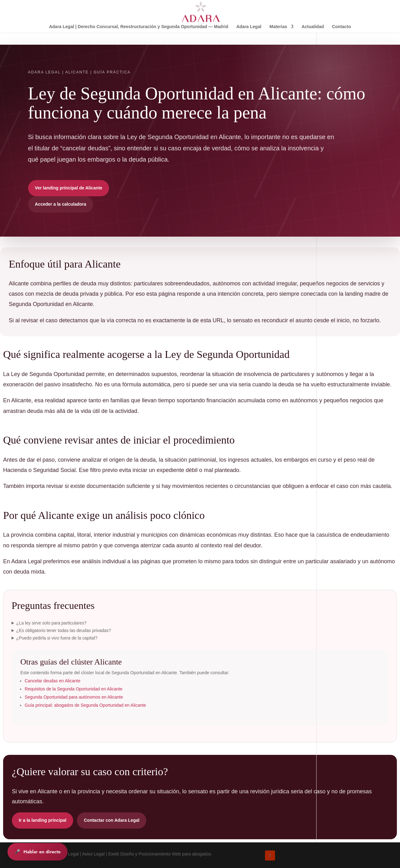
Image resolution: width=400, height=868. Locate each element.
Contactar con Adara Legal (112, 820)
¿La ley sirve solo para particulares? (51, 623)
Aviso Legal (93, 854)
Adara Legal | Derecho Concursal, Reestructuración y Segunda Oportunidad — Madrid (139, 27)
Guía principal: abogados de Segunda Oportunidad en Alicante (85, 705)
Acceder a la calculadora (61, 204)
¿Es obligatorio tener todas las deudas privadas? (64, 630)
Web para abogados (192, 854)
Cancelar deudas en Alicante (52, 681)
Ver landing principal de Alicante (69, 188)
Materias (278, 27)
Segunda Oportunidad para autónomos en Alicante (74, 697)
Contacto (341, 27)
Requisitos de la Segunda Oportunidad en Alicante (74, 689)
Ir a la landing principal (42, 820)
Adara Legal (249, 27)
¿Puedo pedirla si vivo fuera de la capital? (57, 638)
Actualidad (313, 27)
